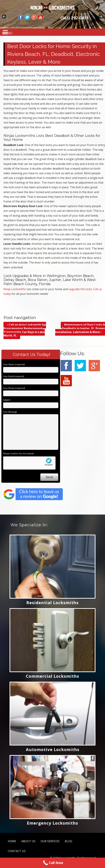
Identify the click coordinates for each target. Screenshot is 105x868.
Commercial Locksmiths (52, 676)
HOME (12, 841)
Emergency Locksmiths (52, 823)
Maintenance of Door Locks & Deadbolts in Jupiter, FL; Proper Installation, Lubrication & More (80, 328)
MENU (9, 33)
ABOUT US (28, 841)
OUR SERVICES (50, 841)
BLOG (68, 841)
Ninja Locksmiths (15, 289)
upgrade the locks (80, 289)
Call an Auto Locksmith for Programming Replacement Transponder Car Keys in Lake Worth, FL (25, 330)
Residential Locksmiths (52, 603)
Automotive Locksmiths (53, 749)
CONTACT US (17, 851)
